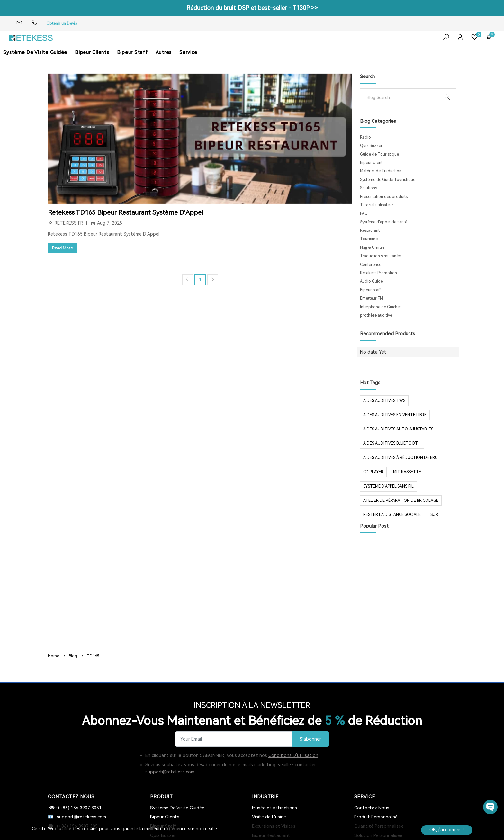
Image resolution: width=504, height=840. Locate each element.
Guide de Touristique (379, 154)
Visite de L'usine (269, 817)
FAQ (364, 213)
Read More (62, 248)
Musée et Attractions (274, 808)
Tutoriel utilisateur (377, 205)
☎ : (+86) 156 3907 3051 (75, 808)
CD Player (373, 472)
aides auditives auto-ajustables (398, 429)
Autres (164, 52)
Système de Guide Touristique (388, 180)
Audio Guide (371, 281)
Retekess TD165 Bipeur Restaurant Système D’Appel (126, 212)
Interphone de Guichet (380, 307)
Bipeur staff (370, 290)
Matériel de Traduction (381, 171)
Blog (73, 656)
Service (188, 52)
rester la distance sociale (392, 515)
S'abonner (310, 739)
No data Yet (373, 352)
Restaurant (370, 230)
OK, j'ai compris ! (447, 830)
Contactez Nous (372, 808)
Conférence (371, 265)
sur (434, 515)
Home (54, 656)
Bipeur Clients (92, 52)
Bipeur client (371, 163)
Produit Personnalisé (376, 817)
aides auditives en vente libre (395, 415)
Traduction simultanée (380, 256)
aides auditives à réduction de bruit (402, 458)
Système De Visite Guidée (35, 52)
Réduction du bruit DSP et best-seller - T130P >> (252, 8)
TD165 (93, 656)
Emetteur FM (372, 298)
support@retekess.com (170, 772)
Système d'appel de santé (384, 222)
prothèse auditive (376, 315)
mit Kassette (407, 472)
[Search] (403, 98)
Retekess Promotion (378, 273)
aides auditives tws (384, 401)
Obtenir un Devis (62, 23)
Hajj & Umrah (372, 248)
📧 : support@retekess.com (77, 817)
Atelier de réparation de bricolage (401, 501)
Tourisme (369, 239)
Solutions (369, 188)
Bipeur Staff (132, 52)
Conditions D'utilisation (293, 755)
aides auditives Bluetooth (392, 443)
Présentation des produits (384, 197)
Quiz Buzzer (371, 146)
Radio (365, 137)
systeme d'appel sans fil (388, 486)
